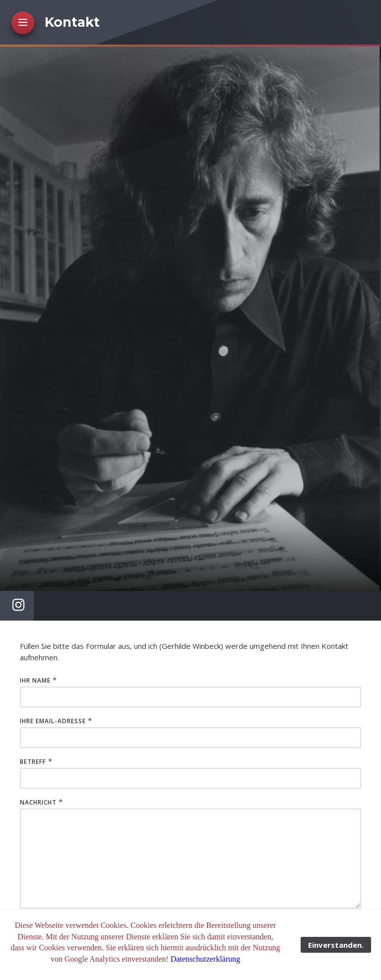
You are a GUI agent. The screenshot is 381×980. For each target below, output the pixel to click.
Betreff (33, 762)
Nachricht (38, 802)
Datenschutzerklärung (205, 959)
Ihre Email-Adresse (53, 721)
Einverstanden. (336, 945)
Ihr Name (35, 680)
